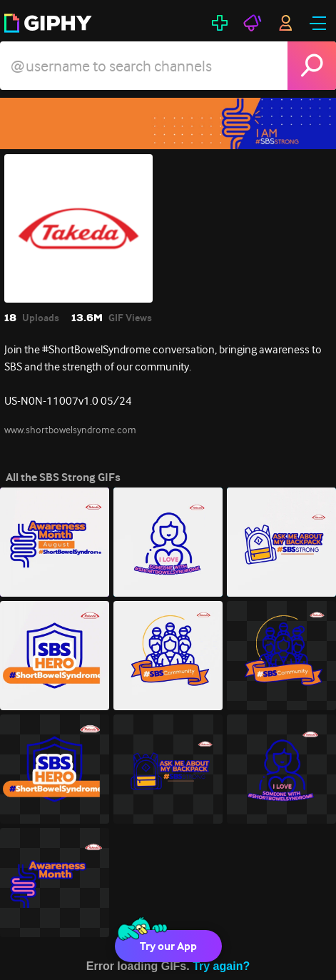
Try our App (168, 946)
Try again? (221, 966)
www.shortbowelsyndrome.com (70, 430)
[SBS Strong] (168, 123)
